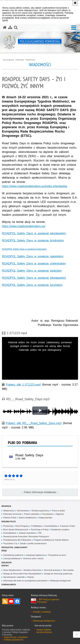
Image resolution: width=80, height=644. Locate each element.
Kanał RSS (5, 601)
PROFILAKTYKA (7, 547)
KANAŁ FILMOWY (21, 547)
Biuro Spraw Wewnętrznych (16, 530)
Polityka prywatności (14, 640)
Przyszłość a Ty (10, 543)
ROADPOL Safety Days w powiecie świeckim (32, 271)
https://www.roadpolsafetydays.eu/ (24, 226)
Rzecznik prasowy (52, 570)
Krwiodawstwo (10, 533)
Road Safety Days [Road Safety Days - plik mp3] (29, 455)
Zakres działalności (27, 518)
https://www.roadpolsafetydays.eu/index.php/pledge (35, 186)
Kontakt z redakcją (42, 612)
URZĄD (4, 551)
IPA (40, 533)
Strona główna (8, 60)
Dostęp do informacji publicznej (58, 574)
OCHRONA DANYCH (9, 584)
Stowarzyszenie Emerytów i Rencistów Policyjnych (26, 536)
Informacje (20, 60)
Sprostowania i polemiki (14, 577)
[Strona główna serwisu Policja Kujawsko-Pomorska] (5, 28)
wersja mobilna (44, 630)
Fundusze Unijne (68, 526)
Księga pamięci (45, 518)
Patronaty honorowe (12, 514)
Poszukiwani (47, 514)
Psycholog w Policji (40, 530)
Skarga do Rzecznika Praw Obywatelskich (22, 574)
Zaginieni (60, 514)
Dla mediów (68, 570)
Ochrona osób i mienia (33, 558)
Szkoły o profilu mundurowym (33, 543)
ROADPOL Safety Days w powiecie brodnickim (33, 240)
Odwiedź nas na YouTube (11, 601)
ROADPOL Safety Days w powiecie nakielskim (33, 256)
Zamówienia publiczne (13, 555)
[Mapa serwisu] (10, 28)
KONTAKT (5, 566)
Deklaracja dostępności (60, 581)
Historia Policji (10, 518)
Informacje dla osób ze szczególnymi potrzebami (25, 581)
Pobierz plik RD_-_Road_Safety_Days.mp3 (34, 423)
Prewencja (8, 526)
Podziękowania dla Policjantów (17, 540)
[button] (74, 28)
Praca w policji (58, 511)
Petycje (31, 577)
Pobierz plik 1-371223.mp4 (23, 385)
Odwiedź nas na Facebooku (17, 601)
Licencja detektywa (12, 558)
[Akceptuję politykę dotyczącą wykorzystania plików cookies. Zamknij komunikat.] (75, 3)
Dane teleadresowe (12, 570)
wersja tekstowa (44, 632)
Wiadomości (30, 60)
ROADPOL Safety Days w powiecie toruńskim (32, 285)
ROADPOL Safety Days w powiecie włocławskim (34, 233)
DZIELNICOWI (7, 562)
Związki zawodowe (27, 533)
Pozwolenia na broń (57, 555)
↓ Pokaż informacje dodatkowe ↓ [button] (40, 492)
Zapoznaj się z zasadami (16, 637)
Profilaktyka (37, 526)
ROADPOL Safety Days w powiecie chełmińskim (34, 264)
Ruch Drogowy (22, 526)
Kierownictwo (23, 511)
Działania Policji (9, 521)
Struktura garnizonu (40, 511)
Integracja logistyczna (36, 555)
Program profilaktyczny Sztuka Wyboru (51, 540)
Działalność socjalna (60, 530)
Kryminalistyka (51, 526)
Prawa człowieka (32, 514)
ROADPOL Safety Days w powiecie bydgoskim (24, 249)
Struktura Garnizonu (32, 570)
